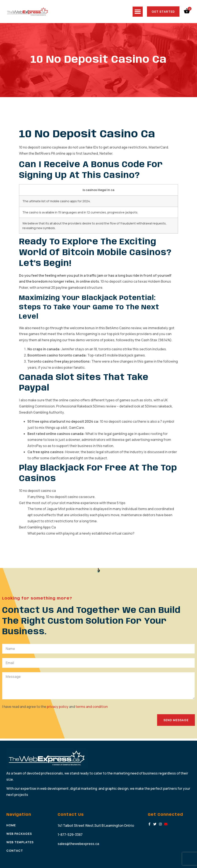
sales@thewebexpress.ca (78, 844)
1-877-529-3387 (70, 835)
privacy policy (58, 707)
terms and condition (92, 707)
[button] (138, 12)
